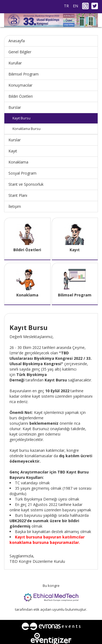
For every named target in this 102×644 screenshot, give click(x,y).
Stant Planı (18, 195)
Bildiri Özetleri (21, 96)
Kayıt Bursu (21, 118)
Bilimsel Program (24, 74)
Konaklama (18, 162)
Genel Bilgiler (20, 52)
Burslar (15, 107)
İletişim (15, 206)
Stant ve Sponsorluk (26, 184)
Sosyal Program (22, 173)
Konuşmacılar (20, 85)
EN (75, 6)
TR (66, 6)
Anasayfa (17, 41)
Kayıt (13, 151)
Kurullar (15, 63)
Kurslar (15, 140)
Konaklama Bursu (27, 129)
